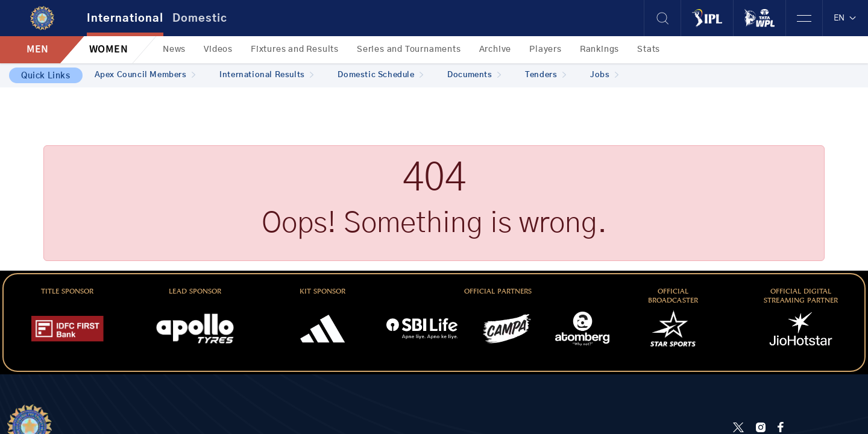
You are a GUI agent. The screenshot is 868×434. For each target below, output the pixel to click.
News (174, 49)
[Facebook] (781, 427)
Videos (218, 49)
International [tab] (125, 19)
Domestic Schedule (380, 75)
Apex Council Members (145, 75)
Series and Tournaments (409, 49)
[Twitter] (738, 427)
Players (546, 49)
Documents (474, 75)
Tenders (546, 75)
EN (845, 18)
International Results (266, 75)
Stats (649, 49)
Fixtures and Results (295, 49)
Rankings (599, 49)
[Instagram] (761, 427)
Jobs (604, 75)
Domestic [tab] (200, 19)
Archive (495, 49)
